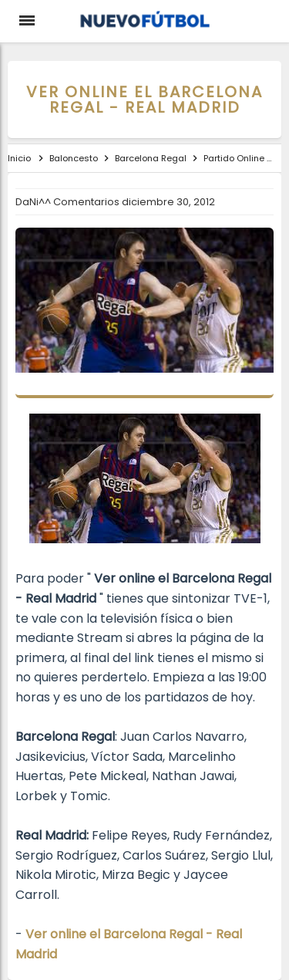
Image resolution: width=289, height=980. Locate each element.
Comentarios (87, 202)
